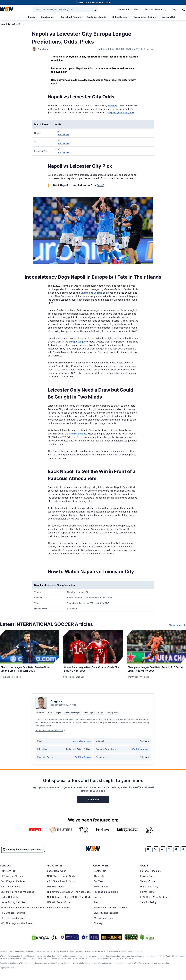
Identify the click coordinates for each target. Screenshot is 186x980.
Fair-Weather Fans (10, 888)
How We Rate (101, 888)
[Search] (94, 9)
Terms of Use (147, 883)
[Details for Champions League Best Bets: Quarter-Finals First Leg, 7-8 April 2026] (93, 647)
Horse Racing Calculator (14, 904)
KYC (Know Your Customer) (155, 899)
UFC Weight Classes (12, 878)
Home (2, 24)
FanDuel (113, 106)
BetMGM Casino (83, 759)
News (137, 9)
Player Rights (147, 893)
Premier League (78, 434)
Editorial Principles (150, 872)
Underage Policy (149, 888)
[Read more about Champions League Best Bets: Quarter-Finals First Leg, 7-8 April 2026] (93, 669)
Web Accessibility (103, 920)
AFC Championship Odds (61, 883)
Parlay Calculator (10, 899)
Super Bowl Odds (57, 872)
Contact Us (100, 872)
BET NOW (64, 134)
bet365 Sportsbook (139, 751)
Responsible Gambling (156, 9)
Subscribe (93, 801)
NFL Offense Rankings (13, 914)
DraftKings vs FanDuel (13, 883)
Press (97, 904)
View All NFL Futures (58, 909)
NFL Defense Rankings (13, 920)
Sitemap (98, 925)
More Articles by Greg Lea (50, 732)
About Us (99, 878)
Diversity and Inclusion (106, 914)
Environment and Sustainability (111, 909)
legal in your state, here (121, 113)
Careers (98, 899)
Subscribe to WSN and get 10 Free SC (95, 2)
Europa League (77, 342)
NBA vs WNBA (8, 872)
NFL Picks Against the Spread (17, 925)
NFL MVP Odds (55, 888)
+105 (100, 185)
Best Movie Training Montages (17, 893)
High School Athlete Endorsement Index (22, 909)
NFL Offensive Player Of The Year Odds (69, 893)
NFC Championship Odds (61, 878)
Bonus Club (123, 9)
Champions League (91, 293)
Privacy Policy (148, 878)
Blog (174, 9)
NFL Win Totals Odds (59, 904)
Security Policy (148, 904)
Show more (177, 625)
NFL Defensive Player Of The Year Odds (69, 899)
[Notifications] (184, 9)
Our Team (99, 883)
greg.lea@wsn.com (81, 743)
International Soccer (17, 24)
